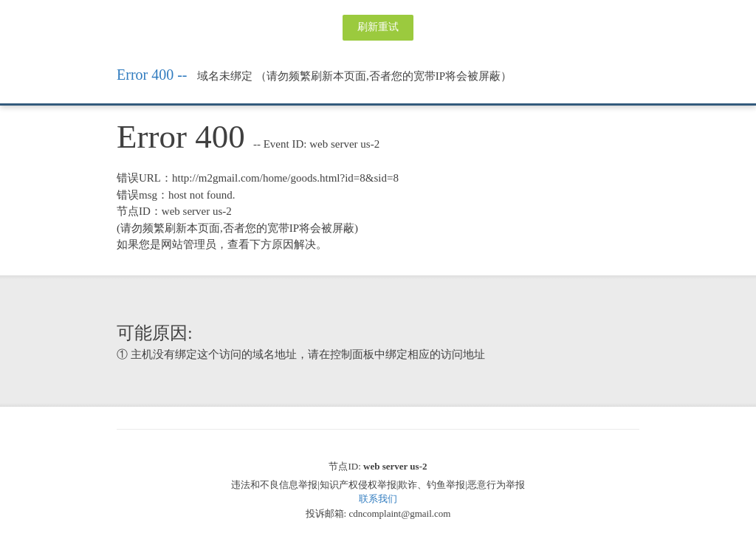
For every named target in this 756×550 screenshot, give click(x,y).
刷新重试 (378, 27)
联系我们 (378, 499)
